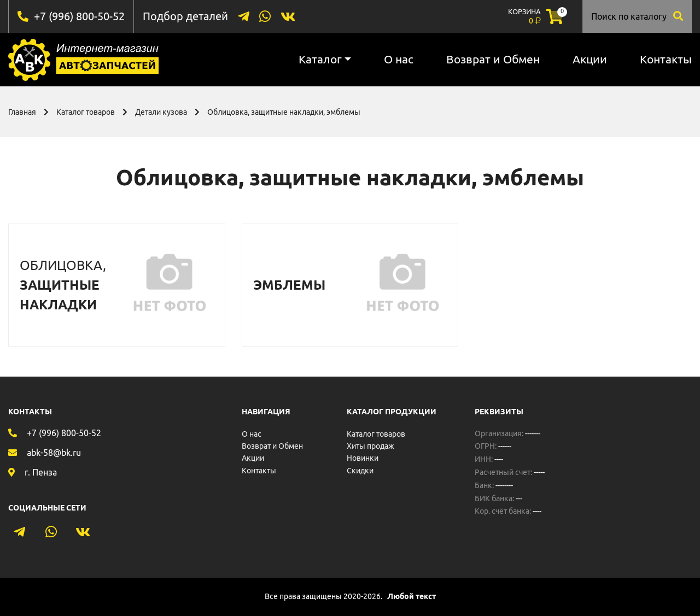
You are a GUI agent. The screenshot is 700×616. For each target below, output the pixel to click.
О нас (399, 59)
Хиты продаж (371, 446)
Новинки (363, 458)
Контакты (666, 59)
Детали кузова (161, 112)
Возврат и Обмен (493, 59)
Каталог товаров (86, 112)
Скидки (360, 471)
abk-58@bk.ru (54, 453)
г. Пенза (41, 472)
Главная (22, 112)
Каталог (320, 59)
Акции (590, 59)
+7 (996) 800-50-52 (79, 16)
